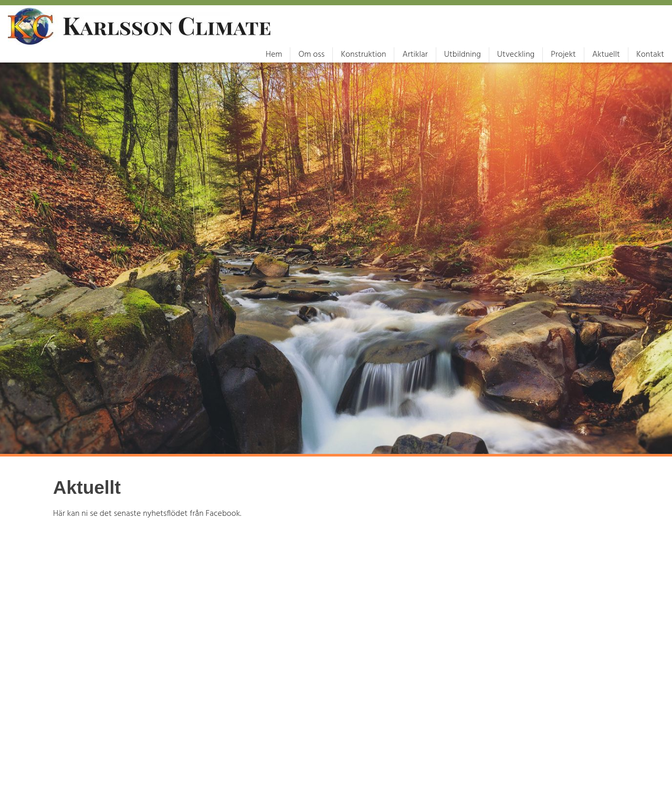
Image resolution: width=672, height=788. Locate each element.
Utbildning (463, 55)
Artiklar (415, 55)
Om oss (311, 55)
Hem (274, 55)
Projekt (563, 55)
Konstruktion (363, 55)
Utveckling (516, 55)
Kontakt (650, 55)
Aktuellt (606, 55)
